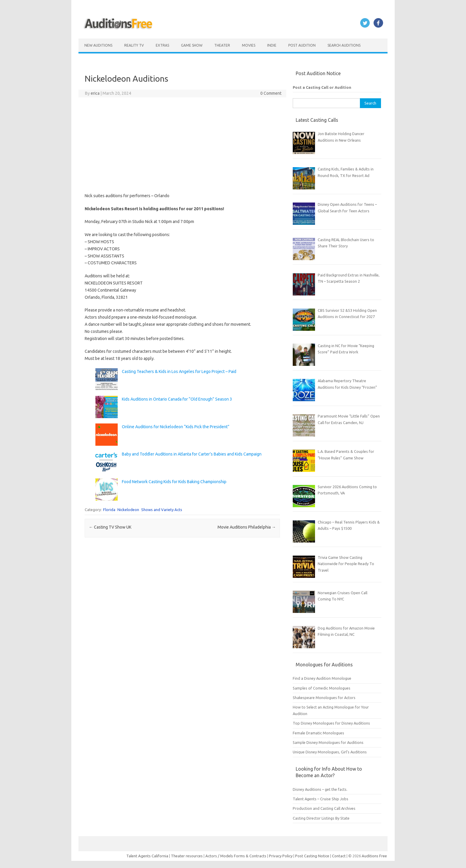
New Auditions (98, 45)
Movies (249, 45)
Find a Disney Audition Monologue (322, 678)
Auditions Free (374, 856)
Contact (339, 856)
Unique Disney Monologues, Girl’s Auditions (330, 752)
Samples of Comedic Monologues (322, 688)
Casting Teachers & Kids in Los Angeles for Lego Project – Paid (179, 371)
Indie (272, 45)
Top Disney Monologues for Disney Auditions (331, 723)
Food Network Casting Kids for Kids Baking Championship (174, 482)
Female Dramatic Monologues (318, 733)
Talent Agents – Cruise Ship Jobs (321, 799)
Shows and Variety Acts (162, 510)
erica (95, 93)
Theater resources (187, 856)
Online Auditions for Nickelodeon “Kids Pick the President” (176, 427)
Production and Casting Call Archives (324, 808)
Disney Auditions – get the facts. (320, 789)
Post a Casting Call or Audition (322, 87)
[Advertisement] (182, 145)
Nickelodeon (128, 510)
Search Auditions (344, 45)
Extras (162, 45)
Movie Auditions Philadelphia (247, 527)
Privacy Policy (281, 856)
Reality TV (134, 45)
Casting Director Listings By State (321, 818)
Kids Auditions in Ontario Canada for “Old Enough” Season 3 (177, 399)
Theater (222, 45)
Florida (109, 510)
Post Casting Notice (312, 856)
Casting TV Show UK (110, 527)
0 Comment (271, 93)
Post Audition (302, 45)
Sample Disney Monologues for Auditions (328, 742)
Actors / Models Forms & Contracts (236, 856)
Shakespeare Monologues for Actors (324, 698)
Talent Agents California (147, 856)
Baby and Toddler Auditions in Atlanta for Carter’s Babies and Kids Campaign (192, 454)
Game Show (192, 45)
